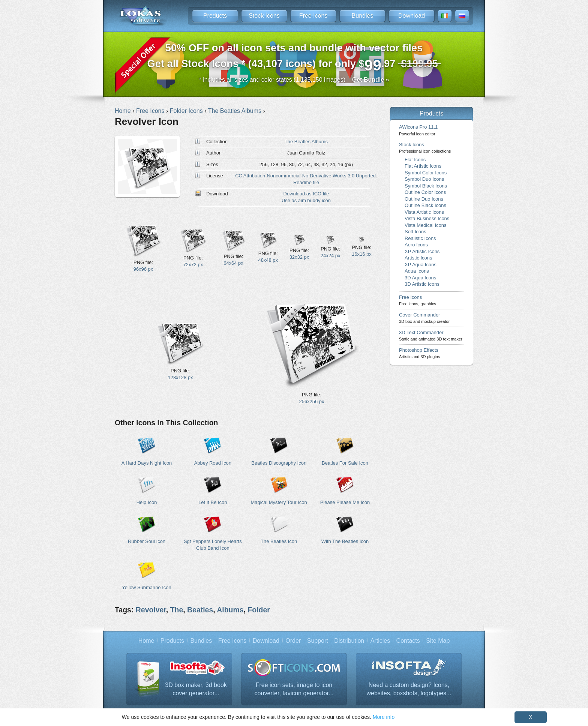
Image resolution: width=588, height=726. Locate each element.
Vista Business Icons (427, 218)
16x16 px (362, 254)
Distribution (349, 641)
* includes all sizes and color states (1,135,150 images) (294, 80)
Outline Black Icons (425, 205)
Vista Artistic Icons (424, 212)
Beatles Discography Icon (279, 463)
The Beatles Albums (306, 142)
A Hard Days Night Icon (147, 463)
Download (412, 16)
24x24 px (331, 256)
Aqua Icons (417, 271)
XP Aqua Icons (421, 265)
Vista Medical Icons (425, 225)
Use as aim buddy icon (306, 200)
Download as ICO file (306, 194)
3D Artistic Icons (422, 284)
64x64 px (233, 263)
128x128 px (181, 377)
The (177, 610)
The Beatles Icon (279, 541)
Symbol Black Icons (426, 186)
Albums (230, 610)
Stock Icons (264, 16)
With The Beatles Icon (345, 541)
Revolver (151, 610)
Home (146, 641)
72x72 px (193, 265)
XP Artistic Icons (422, 251)
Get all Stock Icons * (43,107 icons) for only (294, 58)
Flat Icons (415, 160)
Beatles (200, 610)
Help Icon (147, 502)
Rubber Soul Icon (147, 541)
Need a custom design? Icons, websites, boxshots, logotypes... (409, 689)
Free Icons (313, 16)
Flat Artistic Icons (423, 166)
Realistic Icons (420, 238)
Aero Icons (416, 245)
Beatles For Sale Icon (345, 463)
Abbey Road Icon (213, 463)
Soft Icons (415, 232)
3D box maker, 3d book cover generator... (196, 689)
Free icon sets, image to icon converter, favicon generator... (294, 689)
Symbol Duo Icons (424, 179)
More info (384, 717)
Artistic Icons (418, 258)
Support (318, 641)
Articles (380, 641)
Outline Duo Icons (424, 199)
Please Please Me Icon (345, 502)
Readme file (306, 182)
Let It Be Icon (213, 502)
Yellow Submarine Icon (146, 587)
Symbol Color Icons (426, 173)
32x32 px (299, 257)
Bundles (363, 16)
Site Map (438, 641)
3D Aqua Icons (420, 278)
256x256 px (312, 401)
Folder (259, 610)
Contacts (408, 641)
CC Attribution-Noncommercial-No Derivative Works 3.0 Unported (305, 176)
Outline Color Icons (425, 192)
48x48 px (268, 260)
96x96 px (143, 269)
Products (215, 16)
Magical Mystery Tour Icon (279, 502)
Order (293, 641)
